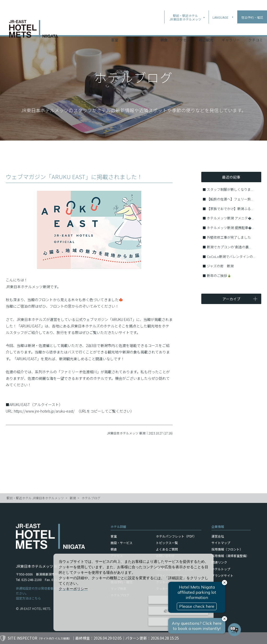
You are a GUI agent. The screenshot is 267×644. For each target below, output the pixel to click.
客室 (115, 28)
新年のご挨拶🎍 (219, 276)
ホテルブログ (91, 498)
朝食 (164, 28)
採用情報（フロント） (227, 549)
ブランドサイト (222, 575)
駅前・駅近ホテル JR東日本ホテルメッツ (35, 498)
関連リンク (219, 562)
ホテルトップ (221, 569)
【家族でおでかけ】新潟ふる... (230, 209)
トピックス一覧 (167, 543)
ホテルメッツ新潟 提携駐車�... (230, 228)
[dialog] (133, 592)
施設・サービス (139, 28)
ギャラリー (231, 28)
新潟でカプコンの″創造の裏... (229, 247)
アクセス (183, 28)
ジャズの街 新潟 (220, 266)
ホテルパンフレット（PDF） (176, 536)
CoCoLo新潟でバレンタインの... (231, 257)
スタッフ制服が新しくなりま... (230, 189)
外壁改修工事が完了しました (229, 237)
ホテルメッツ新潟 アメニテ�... (230, 218)
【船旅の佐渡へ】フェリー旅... (230, 199)
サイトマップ (221, 543)
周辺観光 (206, 28)
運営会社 (218, 536)
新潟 (73, 498)
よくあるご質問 (167, 549)
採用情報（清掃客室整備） (230, 556)
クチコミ (256, 28)
